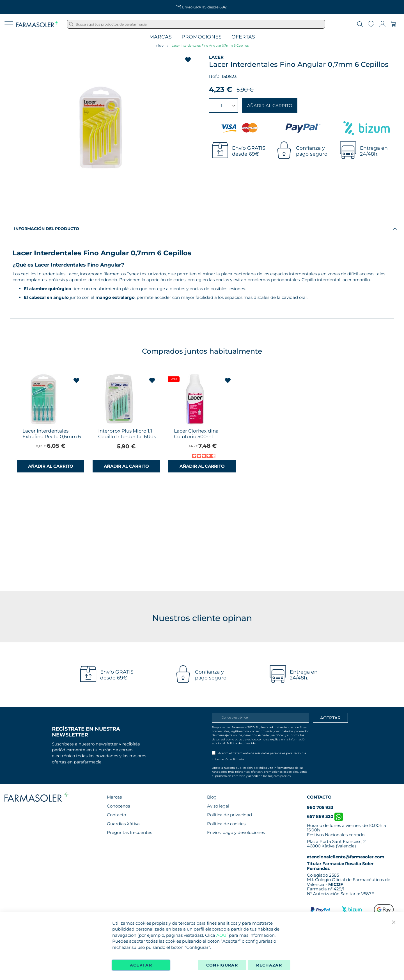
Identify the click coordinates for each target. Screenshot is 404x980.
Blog (212, 797)
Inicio (159, 46)
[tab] (202, 228)
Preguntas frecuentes (129, 832)
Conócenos (118, 806)
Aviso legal (218, 806)
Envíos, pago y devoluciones (236, 832)
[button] (76, 381)
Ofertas (243, 37)
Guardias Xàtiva (123, 824)
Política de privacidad (242, 743)
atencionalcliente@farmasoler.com (346, 857)
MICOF (336, 884)
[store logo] (37, 24)
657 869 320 (325, 816)
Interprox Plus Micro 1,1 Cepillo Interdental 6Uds (127, 434)
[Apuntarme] (330, 718)
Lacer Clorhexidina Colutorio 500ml (196, 434)
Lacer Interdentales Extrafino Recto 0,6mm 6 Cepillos (52, 436)
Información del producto (47, 229)
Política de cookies (226, 824)
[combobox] (196, 24)
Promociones (202, 37)
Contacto (116, 815)
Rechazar (269, 965)
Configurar (222, 965)
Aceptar (141, 965)
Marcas (160, 37)
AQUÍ (222, 935)
